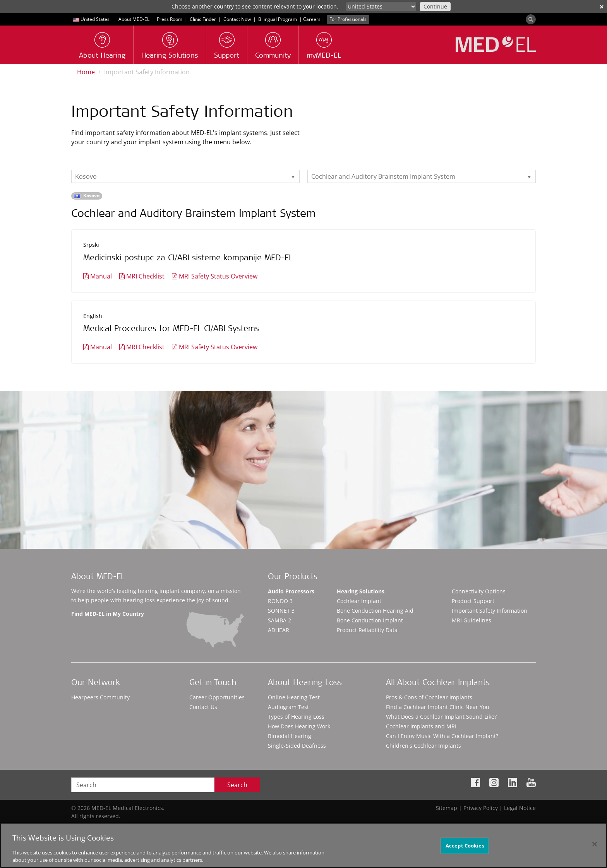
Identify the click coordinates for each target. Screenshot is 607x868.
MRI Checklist (145, 276)
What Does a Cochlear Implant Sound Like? (441, 717)
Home (86, 72)
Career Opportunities (217, 697)
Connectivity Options (479, 591)
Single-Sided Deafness (297, 746)
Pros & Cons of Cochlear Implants (429, 697)
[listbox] (185, 176)
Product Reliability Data (367, 630)
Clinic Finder (203, 19)
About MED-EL (134, 19)
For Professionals (348, 19)
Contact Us (203, 707)
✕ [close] (602, 7)
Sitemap (447, 808)
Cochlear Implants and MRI (421, 726)
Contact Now (237, 19)
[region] (303, 845)
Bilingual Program (278, 19)
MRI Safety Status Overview (218, 276)
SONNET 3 (281, 611)
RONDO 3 (280, 601)
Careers (312, 19)
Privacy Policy (481, 808)
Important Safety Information (490, 611)
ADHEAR (279, 630)
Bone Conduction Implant (370, 620)
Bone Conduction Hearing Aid (375, 611)
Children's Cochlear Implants (424, 746)
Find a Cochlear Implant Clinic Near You (438, 707)
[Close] (595, 844)
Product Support (473, 601)
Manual (101, 276)
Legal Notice (520, 808)
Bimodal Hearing (290, 736)
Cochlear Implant (359, 601)
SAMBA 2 (279, 620)
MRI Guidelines (472, 620)
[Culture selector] (381, 7)
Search (237, 785)
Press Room (170, 19)
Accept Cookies (465, 846)
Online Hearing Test (294, 697)
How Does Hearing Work (299, 726)
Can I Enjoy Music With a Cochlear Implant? (442, 736)
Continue (435, 6)
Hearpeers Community (100, 697)
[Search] (531, 19)
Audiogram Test (288, 707)
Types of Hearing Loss (296, 717)
